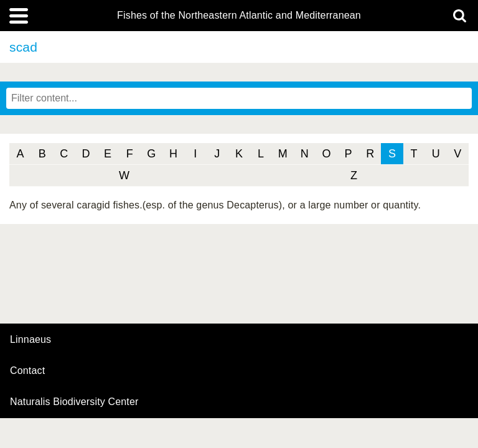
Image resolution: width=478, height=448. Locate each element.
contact (27, 371)
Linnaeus (30, 340)
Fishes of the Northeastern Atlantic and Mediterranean (239, 16)
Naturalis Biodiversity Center (74, 402)
